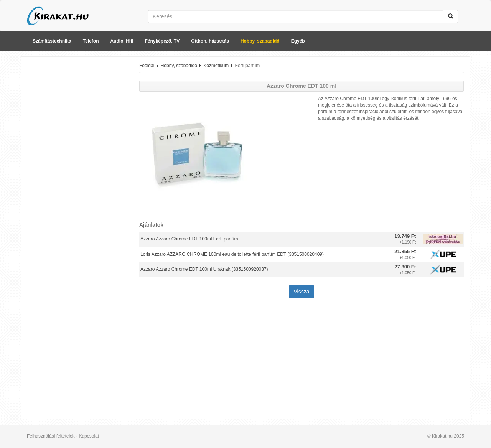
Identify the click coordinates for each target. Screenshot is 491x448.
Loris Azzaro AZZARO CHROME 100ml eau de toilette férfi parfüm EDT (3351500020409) (232, 254)
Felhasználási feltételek (51, 436)
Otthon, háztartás (210, 41)
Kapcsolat (89, 436)
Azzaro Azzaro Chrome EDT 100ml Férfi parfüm (189, 239)
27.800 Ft (405, 267)
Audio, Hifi (122, 41)
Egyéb (298, 41)
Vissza (302, 292)
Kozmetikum (216, 66)
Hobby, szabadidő (260, 41)
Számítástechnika (52, 41)
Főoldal (147, 66)
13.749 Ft (405, 236)
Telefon (91, 41)
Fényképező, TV (162, 41)
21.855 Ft (405, 251)
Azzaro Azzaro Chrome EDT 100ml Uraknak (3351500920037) (204, 269)
